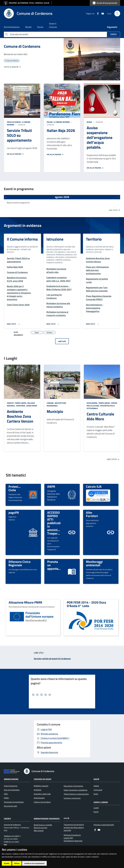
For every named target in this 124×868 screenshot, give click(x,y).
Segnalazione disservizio (73, 841)
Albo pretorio (39, 831)
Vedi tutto (115, 210)
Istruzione (55, 239)
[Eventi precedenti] (6, 197)
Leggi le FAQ (46, 729)
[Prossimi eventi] (118, 197)
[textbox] (61, 695)
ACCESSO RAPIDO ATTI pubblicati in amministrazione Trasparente (59, 523)
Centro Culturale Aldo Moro (100, 416)
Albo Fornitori (92, 514)
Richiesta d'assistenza (72, 835)
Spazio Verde (31, 406)
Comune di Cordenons (22, 46)
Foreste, (11, 403)
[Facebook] (97, 13)
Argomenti (112, 27)
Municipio (55, 411)
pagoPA (14, 512)
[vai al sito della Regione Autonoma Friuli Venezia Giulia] (28, 3)
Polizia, (50, 122)
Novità (96, 779)
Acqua (89, 122)
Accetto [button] (7, 863)
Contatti (7, 819)
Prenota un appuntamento (104, 825)
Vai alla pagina (15, 154)
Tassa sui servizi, (14, 122)
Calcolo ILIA (94, 486)
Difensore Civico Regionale (19, 563)
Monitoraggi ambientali (94, 563)
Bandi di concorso (41, 828)
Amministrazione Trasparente (47, 819)
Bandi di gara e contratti (43, 825)
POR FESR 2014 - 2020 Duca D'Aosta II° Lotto (86, 604)
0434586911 (55, 738)
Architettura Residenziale (56, 404)
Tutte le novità (12, 67)
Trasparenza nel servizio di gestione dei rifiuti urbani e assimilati (74, 827)
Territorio (94, 239)
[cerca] (117, 13)
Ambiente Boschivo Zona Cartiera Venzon (20, 416)
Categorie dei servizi (43, 779)
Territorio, (21, 406)
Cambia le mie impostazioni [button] (34, 863)
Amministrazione (11, 779)
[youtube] (102, 13)
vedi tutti (62, 341)
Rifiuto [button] (17, 863)
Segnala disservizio (49, 752)
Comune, (51, 403)
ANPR (51, 486)
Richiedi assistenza (49, 734)
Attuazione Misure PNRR (25, 602)
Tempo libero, (21, 403)
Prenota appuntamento (51, 742)
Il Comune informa (61, 122)
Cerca (113, 34)
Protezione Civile (16, 488)
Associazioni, (92, 403)
